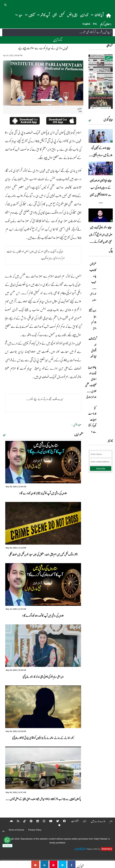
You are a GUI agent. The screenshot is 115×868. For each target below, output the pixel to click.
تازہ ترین (84, 15)
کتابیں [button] (30, 15)
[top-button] (3, 831)
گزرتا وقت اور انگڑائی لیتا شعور (92, 348)
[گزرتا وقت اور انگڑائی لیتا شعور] (105, 344)
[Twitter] (56, 821)
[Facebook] (62, 821)
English (86, 24)
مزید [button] (19, 15)
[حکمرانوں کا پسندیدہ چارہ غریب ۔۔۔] (105, 269)
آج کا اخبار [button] (97, 15)
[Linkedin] (36, 821)
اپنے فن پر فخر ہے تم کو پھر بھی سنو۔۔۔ (95, 32)
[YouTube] (49, 821)
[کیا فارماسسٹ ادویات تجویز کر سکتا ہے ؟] (105, 413)
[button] (6, 4)
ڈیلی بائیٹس (72, 15)
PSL (95, 24)
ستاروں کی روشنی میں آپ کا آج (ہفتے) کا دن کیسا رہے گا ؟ (43, 493)
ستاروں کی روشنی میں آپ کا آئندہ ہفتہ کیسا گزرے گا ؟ (43, 616)
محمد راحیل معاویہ (93, 297)
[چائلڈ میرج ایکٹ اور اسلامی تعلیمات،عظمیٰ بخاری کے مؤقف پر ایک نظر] (105, 372)
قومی (54, 15)
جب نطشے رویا (92, 313)
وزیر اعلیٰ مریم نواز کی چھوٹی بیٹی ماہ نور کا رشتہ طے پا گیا (43, 677)
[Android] (9, 821)
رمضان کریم (106, 24)
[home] (109, 15)
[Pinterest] (29, 821)
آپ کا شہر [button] (43, 15)
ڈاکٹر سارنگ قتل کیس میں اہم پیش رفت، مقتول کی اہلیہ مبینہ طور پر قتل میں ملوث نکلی (43, 554)
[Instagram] (42, 821)
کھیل (62, 15)
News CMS (93, 849)
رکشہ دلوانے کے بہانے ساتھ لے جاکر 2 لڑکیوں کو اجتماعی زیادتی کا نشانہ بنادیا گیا (43, 738)
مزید (4, 435)
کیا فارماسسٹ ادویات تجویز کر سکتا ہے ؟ (92, 419)
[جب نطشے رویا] (105, 315)
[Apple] (57, 825)
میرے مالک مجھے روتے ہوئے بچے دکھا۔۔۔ (45, 399)
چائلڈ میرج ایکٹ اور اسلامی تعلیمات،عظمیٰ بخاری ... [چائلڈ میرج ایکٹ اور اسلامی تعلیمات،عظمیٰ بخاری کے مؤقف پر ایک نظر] (91, 379)
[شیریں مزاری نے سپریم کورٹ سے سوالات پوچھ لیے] (71, 864)
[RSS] (16, 821)
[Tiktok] (23, 821)
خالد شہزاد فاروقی (91, 397)
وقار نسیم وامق (94, 325)
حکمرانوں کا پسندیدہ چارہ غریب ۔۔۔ (93, 276)
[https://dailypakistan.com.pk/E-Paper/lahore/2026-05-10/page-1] (101, 81)
